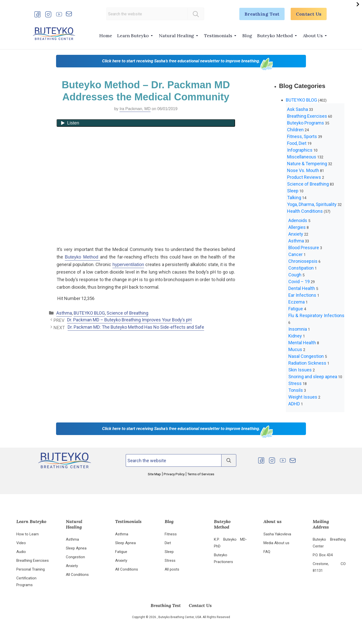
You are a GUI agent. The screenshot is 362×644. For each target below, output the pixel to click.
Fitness (171, 534)
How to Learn (28, 534)
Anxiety (296, 234)
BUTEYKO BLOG (89, 313)
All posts (172, 569)
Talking (294, 198)
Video (21, 543)
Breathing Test (262, 14)
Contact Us (309, 14)
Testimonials (218, 36)
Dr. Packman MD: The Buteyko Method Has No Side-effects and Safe (136, 327)
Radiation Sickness (307, 363)
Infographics (300, 150)
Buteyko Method (275, 36)
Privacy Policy (174, 474)
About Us (313, 36)
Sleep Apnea (76, 548)
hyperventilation (128, 265)
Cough (295, 275)
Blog (247, 36)
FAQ (267, 552)
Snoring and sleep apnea (313, 377)
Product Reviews (304, 177)
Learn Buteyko (133, 36)
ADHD (294, 404)
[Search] (196, 14)
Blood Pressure (304, 248)
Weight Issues (303, 397)
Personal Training (31, 569)
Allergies (297, 227)
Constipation (301, 268)
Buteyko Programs (306, 123)
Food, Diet (297, 143)
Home (106, 36)
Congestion (75, 557)
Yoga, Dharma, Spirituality (312, 204)
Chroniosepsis (303, 261)
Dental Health (302, 288)
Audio (21, 552)
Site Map (155, 474)
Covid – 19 (299, 282)
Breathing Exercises (307, 116)
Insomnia (298, 329)
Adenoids (298, 220)
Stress (295, 383)
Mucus (295, 349)
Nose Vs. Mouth (303, 170)
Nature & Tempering (307, 164)
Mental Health (302, 343)
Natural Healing (176, 36)
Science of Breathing (127, 313)
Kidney (295, 336)
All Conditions (77, 575)
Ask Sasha (298, 109)
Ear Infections (302, 295)
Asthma (64, 313)
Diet (168, 543)
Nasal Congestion (306, 356)
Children (295, 130)
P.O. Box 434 (323, 555)
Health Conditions (305, 211)
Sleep (293, 191)
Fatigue (296, 309)
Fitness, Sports (302, 136)
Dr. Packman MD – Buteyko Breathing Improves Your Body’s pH (129, 320)
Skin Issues (300, 370)
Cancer (296, 254)
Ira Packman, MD (135, 109)
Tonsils (296, 390)
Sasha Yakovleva (277, 534)
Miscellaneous (302, 157)
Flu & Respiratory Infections (316, 315)
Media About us (276, 543)
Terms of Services (200, 474)
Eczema (297, 302)
